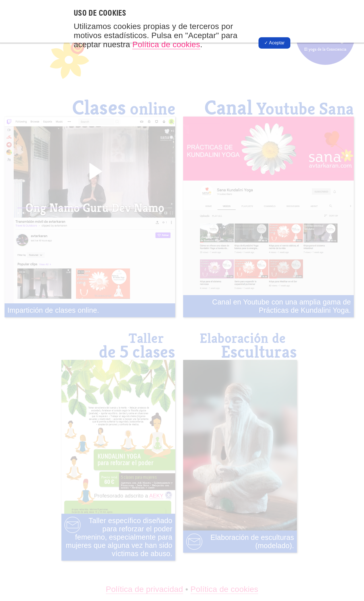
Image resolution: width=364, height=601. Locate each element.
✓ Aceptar (274, 43)
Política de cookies (166, 44)
